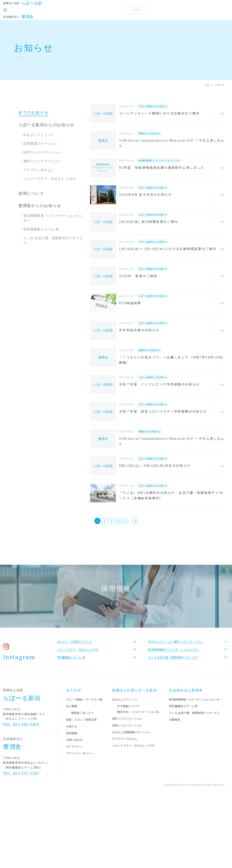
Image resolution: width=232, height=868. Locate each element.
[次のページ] (146, 583)
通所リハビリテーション (42, 161)
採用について (31, 193)
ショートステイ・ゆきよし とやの (50, 179)
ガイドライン (74, 814)
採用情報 (72, 800)
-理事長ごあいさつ (82, 780)
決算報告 (175, 787)
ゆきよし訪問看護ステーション (132, 799)
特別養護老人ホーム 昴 (41, 229)
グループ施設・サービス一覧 (84, 767)
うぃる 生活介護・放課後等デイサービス (53, 240)
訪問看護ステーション (41, 143)
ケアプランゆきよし (39, 170)
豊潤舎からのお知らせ (40, 206)
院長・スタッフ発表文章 (72, 10)
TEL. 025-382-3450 (21, 792)
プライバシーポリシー (80, 821)
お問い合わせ (74, 807)
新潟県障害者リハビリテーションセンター (196, 767)
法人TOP (74, 758)
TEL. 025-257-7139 (21, 841)
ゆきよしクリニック (39, 135)
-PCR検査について (128, 773)
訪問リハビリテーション (42, 152)
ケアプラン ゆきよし (125, 806)
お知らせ (97, 10)
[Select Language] (136, 10)
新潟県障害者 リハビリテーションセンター (53, 218)
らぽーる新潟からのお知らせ (46, 125)
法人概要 (113, 10)
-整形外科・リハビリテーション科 (138, 779)
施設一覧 (47, 10)
